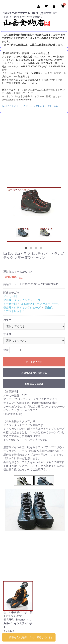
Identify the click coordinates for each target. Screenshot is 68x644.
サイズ (7, 334)
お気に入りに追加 (34, 384)
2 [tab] (32, 248)
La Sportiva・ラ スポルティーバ (40, 304)
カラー (7, 320)
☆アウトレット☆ (14, 311)
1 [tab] (27, 248)
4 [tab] (42, 248)
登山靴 (49, 308)
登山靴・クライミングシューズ (22, 300)
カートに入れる (34, 362)
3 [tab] (37, 248)
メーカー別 (10, 296)
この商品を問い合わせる (34, 373)
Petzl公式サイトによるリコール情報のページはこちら (30, 106)
